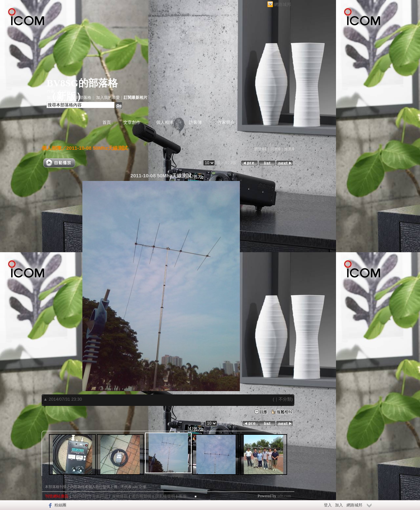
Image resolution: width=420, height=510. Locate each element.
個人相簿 (165, 122)
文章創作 (132, 122)
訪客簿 (195, 122)
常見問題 (100, 496)
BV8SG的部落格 (82, 83)
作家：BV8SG (59, 91)
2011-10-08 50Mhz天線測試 (97, 148)
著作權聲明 (141, 496)
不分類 (285, 399)
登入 (328, 505)
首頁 (107, 122)
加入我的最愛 (108, 98)
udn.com (284, 496)
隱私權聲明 (165, 496)
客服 (183, 496)
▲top (287, 486)
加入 (339, 505)
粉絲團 (60, 505)
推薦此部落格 (79, 98)
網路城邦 (283, 4)
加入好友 (55, 98)
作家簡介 (226, 122)
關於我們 (80, 496)
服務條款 (120, 496)
